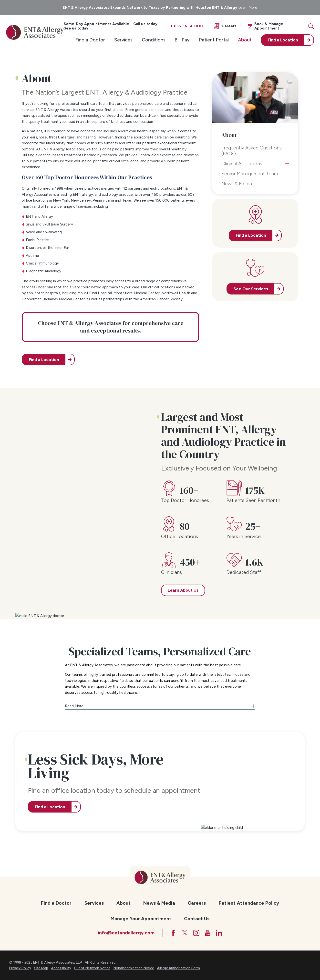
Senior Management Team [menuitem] (250, 174)
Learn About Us (183, 590)
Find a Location (44, 360)
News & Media (159, 903)
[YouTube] (208, 933)
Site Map (41, 968)
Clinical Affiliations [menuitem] (242, 164)
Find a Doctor (90, 40)
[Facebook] (173, 933)
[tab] (287, 164)
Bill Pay (182, 40)
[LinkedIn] (219, 933)
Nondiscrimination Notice (134, 968)
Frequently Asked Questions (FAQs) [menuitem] (252, 151)
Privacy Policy (20, 968)
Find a (283, 40)
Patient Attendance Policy (249, 903)
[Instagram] (196, 933)
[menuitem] (90, 40)
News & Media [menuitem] (237, 184)
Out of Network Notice (92, 968)
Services (123, 40)
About (245, 40)
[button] (160, 705)
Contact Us (197, 919)
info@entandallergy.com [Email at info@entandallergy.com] (126, 933)
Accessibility (61, 968)
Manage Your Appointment (141, 919)
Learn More (248, 8)
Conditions (154, 40)
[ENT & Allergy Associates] (35, 32)
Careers (197, 903)
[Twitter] (185, 933)
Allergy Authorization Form (178, 968)
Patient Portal (214, 40)
